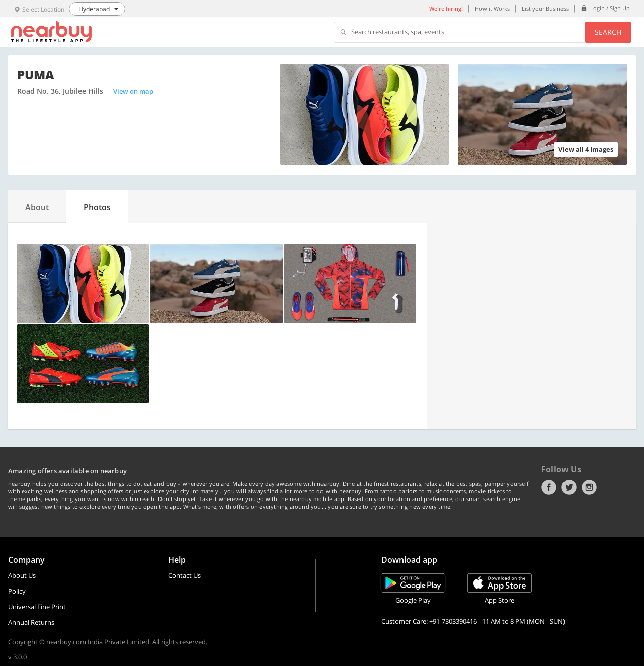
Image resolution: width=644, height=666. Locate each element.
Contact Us (184, 575)
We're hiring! (446, 8)
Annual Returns (31, 622)
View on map (133, 91)
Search (608, 32)
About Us (22, 575)
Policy (17, 591)
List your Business (545, 8)
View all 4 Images (586, 149)
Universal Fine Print (37, 607)
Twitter (569, 487)
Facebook (549, 487)
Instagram (589, 487)
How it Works (492, 8)
